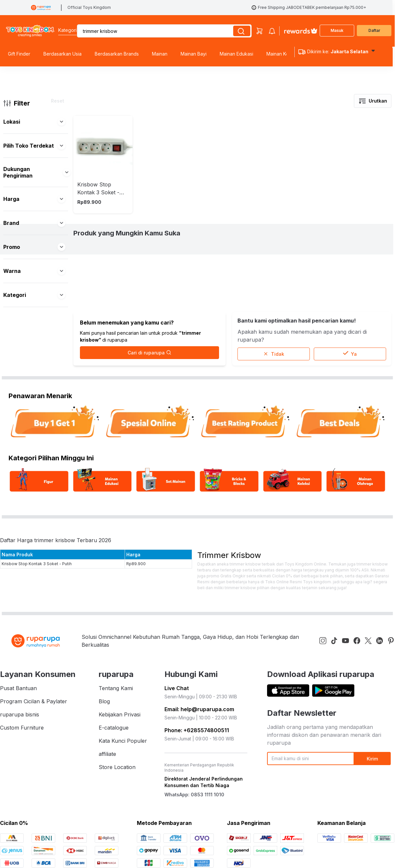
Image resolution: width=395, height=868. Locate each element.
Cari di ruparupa (149, 387)
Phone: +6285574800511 (197, 764)
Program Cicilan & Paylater (34, 735)
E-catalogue (114, 762)
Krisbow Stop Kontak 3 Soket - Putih (37, 598)
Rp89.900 (136, 598)
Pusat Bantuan (18, 722)
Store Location (117, 801)
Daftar (374, 30)
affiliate (107, 788)
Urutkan (373, 101)
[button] (62, 122)
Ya (350, 388)
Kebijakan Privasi (120, 749)
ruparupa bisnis (20, 749)
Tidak (274, 388)
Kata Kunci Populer (123, 775)
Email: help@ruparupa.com (199, 743)
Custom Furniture (22, 762)
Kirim (372, 793)
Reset (58, 101)
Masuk (337, 30)
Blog (104, 735)
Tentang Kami (116, 722)
